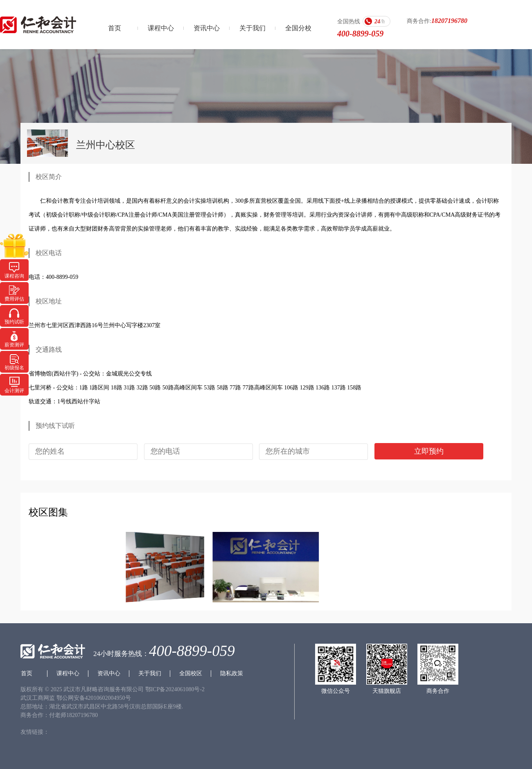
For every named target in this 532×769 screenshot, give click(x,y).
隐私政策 (232, 673)
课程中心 (161, 28)
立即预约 (429, 451)
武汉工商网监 (38, 698)
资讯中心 (207, 28)
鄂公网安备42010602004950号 (94, 698)
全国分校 (298, 28)
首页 (115, 28)
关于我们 (252, 28)
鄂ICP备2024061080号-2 (175, 689)
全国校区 (191, 673)
